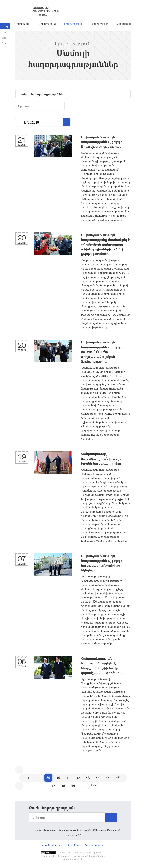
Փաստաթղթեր (99, 24)
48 (63, 786)
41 (68, 778)
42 (78, 778)
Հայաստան (123, 24)
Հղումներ (74, 845)
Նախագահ (22, 24)
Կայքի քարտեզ (95, 845)
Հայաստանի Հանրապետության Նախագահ (46, 11)
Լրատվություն (73, 24)
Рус (4, 32)
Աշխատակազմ (47, 24)
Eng (4, 38)
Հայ (5, 26)
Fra (4, 43)
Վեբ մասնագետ (52, 845)
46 (117, 778)
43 (88, 778)
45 (108, 778)
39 (48, 778)
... (19, 122)
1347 (93, 786)
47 (53, 786)
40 (58, 778)
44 (98, 778)
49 (73, 786)
